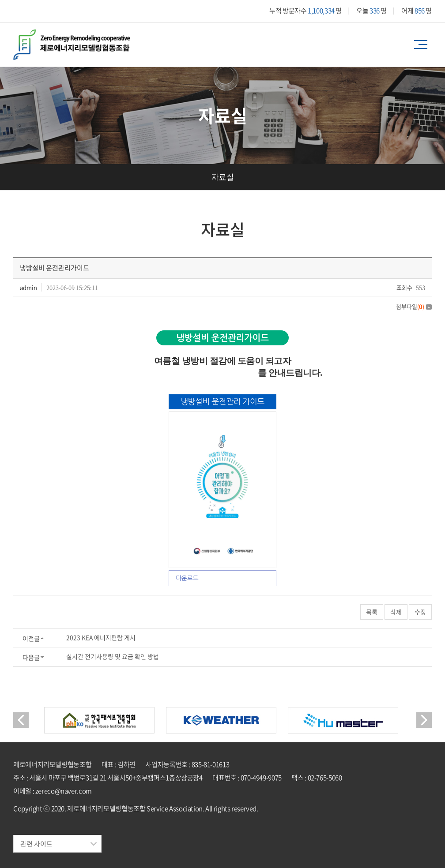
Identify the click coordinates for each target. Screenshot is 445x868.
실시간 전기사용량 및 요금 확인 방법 (113, 656)
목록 (372, 612)
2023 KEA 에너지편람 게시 (101, 637)
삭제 (396, 612)
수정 (420, 612)
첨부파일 (414, 306)
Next (424, 720)
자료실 (223, 177)
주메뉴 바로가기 (0, 0)
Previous (21, 720)
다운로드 (187, 578)
